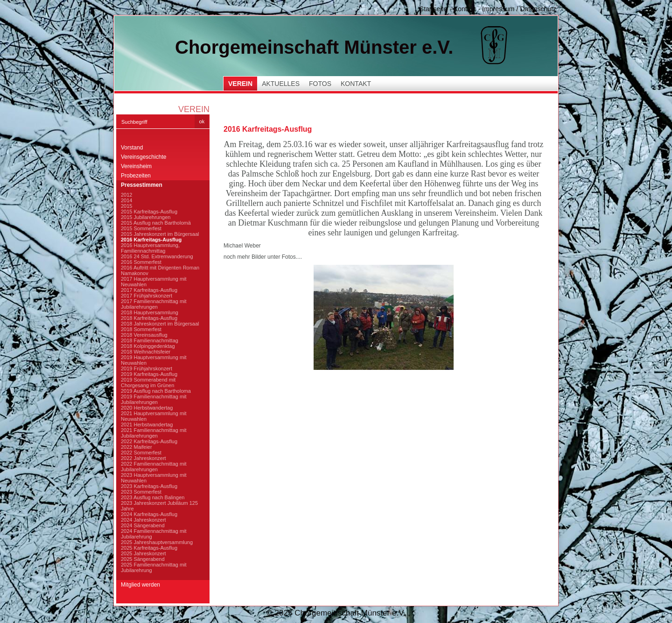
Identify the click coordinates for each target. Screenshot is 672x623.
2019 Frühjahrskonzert (147, 368)
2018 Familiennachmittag (150, 340)
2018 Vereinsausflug (144, 335)
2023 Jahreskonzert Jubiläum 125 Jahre (159, 506)
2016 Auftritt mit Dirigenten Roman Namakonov (160, 270)
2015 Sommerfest (141, 228)
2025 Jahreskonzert (143, 553)
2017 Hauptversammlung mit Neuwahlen (154, 282)
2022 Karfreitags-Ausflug (149, 441)
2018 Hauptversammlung (150, 312)
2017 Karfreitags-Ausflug (149, 290)
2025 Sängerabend (143, 559)
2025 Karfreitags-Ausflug (149, 548)
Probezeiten (136, 176)
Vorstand (132, 148)
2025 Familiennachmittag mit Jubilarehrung (154, 567)
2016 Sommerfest (141, 262)
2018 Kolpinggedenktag (148, 346)
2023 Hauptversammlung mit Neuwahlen (154, 478)
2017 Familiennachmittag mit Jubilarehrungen (154, 304)
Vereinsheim (136, 166)
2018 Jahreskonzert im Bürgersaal (160, 324)
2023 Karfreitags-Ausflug (149, 486)
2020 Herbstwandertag (147, 408)
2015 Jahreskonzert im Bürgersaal (160, 234)
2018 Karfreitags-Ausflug (149, 318)
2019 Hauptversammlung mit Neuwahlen (154, 360)
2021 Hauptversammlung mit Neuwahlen (154, 416)
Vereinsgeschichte (143, 157)
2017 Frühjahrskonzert (147, 296)
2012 (126, 195)
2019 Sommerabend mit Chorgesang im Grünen (148, 382)
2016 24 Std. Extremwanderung (157, 256)
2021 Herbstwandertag (147, 425)
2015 (126, 206)
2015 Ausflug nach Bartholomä (156, 223)
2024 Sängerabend (143, 525)
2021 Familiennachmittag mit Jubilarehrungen (154, 433)
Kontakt (465, 9)
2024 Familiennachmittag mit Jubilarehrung (154, 534)
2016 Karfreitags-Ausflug (151, 240)
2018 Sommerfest (141, 329)
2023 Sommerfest (141, 492)
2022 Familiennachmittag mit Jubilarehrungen (154, 467)
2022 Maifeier (136, 447)
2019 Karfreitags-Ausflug (149, 374)
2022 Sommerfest (141, 453)
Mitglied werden (140, 585)
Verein (240, 84)
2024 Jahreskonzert (143, 520)
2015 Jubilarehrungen (146, 217)
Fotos (320, 84)
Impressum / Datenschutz (519, 9)
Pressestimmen (142, 185)
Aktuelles (281, 84)
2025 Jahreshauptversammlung (157, 542)
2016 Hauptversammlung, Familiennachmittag (150, 248)
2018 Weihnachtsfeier (146, 352)
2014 (126, 200)
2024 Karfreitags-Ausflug (149, 514)
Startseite (433, 9)
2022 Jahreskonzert (143, 458)
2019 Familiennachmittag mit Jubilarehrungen (154, 399)
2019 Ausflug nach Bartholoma (156, 391)
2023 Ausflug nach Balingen (153, 497)
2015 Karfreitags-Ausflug (149, 212)
